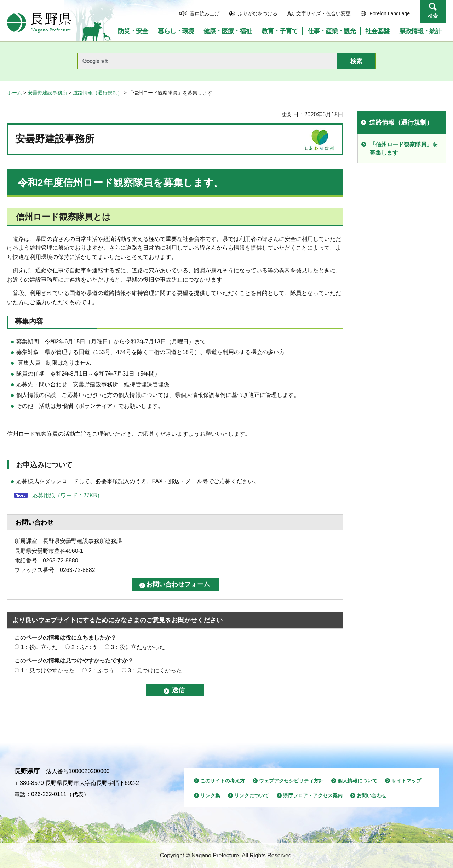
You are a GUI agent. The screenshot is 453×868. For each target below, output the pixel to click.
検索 (433, 16)
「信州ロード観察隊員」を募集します (404, 148)
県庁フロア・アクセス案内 (313, 795)
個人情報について (357, 781)
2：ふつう (84, 647)
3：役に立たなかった (138, 647)
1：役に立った (39, 647)
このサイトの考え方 (223, 781)
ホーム (15, 93)
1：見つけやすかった (48, 670)
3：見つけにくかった (155, 670)
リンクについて (252, 795)
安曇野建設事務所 (47, 93)
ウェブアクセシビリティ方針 (291, 781)
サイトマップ (406, 781)
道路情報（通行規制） (98, 93)
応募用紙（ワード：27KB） (67, 495)
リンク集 (210, 795)
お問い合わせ (372, 795)
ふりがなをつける (258, 13)
